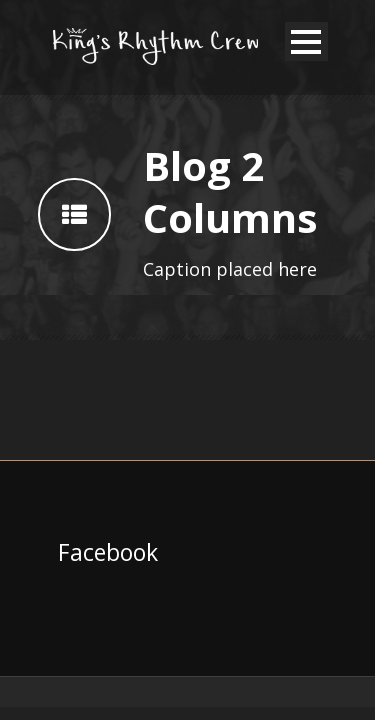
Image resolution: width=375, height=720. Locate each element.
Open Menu (306, 41)
